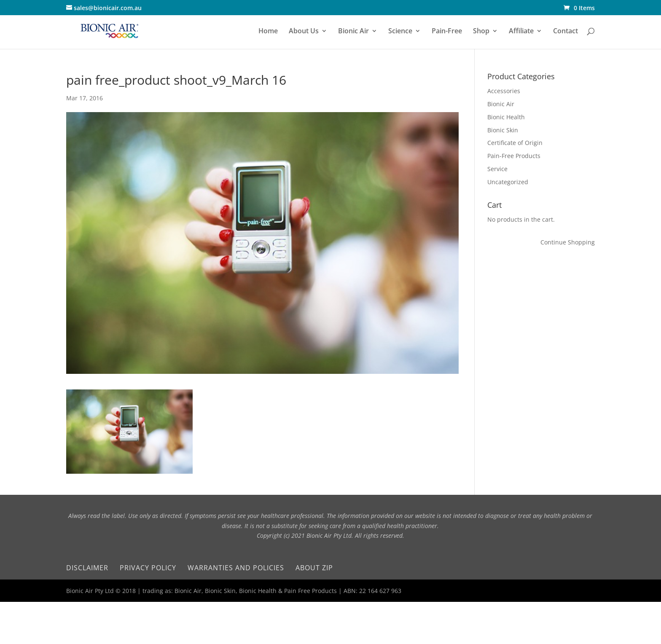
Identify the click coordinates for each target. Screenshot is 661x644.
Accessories (504, 91)
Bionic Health (506, 117)
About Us (304, 32)
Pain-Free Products (514, 156)
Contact (566, 32)
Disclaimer (87, 568)
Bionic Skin (503, 130)
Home (268, 32)
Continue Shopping (568, 242)
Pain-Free (447, 32)
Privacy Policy (148, 568)
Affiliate (521, 32)
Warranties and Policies (236, 568)
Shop (481, 32)
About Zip (314, 568)
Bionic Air (353, 32)
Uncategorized (508, 182)
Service (497, 169)
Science (400, 32)
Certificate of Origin (515, 143)
